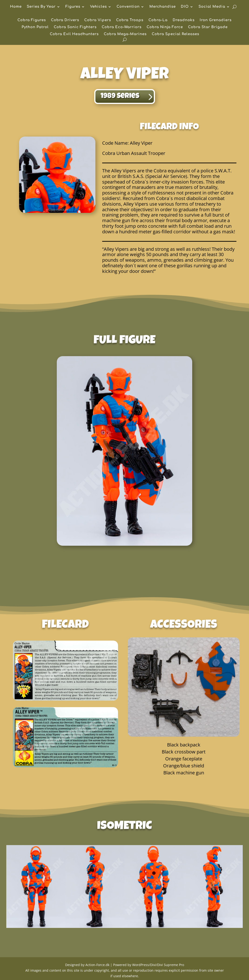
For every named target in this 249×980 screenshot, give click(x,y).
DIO (185, 7)
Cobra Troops (130, 20)
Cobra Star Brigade (208, 27)
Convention (128, 7)
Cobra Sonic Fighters (75, 27)
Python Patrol (35, 27)
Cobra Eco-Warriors (122, 27)
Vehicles (98, 7)
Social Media (212, 7)
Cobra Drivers (65, 20)
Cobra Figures (32, 20)
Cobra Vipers (98, 20)
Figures (73, 7)
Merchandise (163, 7)
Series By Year (41, 7)
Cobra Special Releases (175, 34)
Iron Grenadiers (216, 20)
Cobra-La (158, 20)
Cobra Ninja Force (165, 27)
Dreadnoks (184, 20)
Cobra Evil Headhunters (74, 34)
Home (16, 7)
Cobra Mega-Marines (125, 34)
